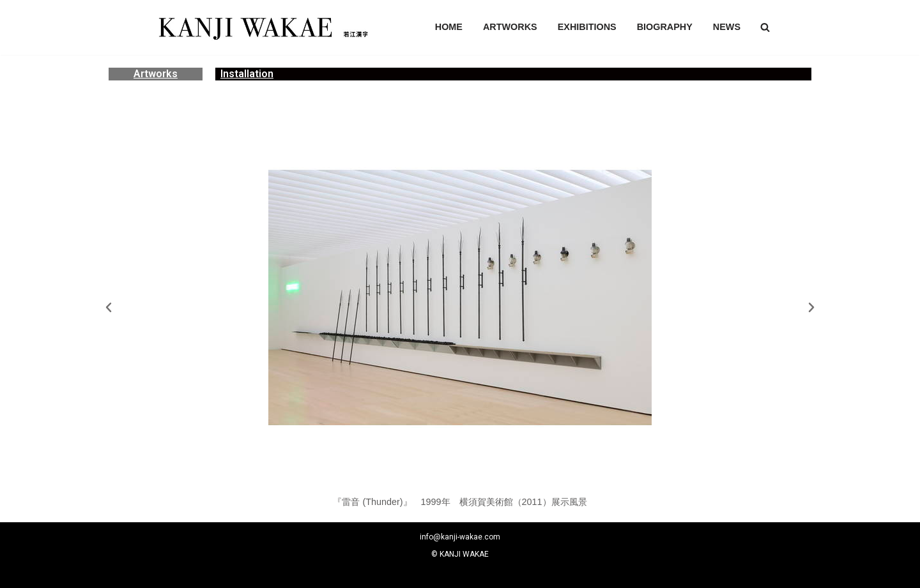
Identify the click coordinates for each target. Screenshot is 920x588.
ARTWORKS (510, 27)
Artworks (156, 74)
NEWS (727, 27)
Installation (247, 74)
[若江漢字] (262, 27)
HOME (449, 27)
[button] (765, 27)
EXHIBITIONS (587, 27)
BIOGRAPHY (665, 27)
